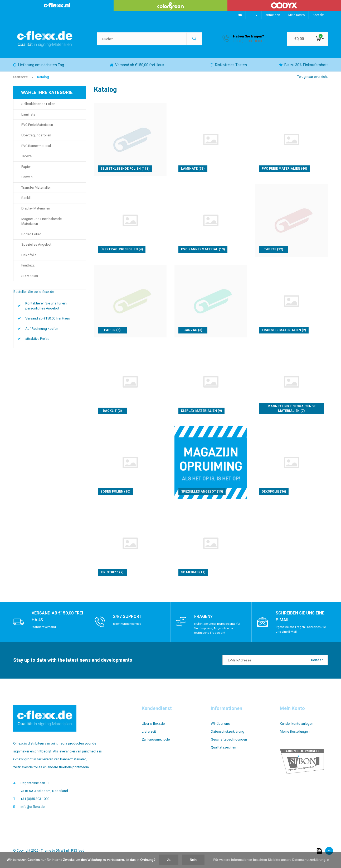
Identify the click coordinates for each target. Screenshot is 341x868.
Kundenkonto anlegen (297, 728)
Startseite (20, 81)
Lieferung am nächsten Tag (39, 69)
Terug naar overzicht (313, 81)
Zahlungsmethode (156, 743)
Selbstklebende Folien (38, 108)
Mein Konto (296, 15)
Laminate (28, 118)
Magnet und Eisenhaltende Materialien (42, 225)
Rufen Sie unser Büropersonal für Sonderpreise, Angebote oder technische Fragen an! (218, 632)
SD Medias (30, 280)
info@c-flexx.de (33, 811)
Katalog (43, 81)
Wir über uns (220, 728)
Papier (26, 171)
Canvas (27, 181)
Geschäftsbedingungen (229, 743)
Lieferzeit (149, 735)
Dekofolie (29, 259)
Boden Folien (31, 238)
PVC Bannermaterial (36, 150)
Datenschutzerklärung (228, 735)
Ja (169, 860)
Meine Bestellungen (295, 735)
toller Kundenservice (128, 627)
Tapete (26, 160)
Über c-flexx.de (153, 728)
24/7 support (129, 620)
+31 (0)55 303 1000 (35, 803)
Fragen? (204, 620)
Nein (193, 860)
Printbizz (28, 269)
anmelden (273, 15)
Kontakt (318, 15)
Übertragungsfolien (36, 139)
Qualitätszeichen (223, 751)
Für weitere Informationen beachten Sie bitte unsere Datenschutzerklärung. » (271, 860)
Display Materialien (36, 212)
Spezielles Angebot (36, 248)
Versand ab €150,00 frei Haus (137, 69)
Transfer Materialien (36, 191)
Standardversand (44, 631)
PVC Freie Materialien (37, 129)
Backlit (26, 202)
